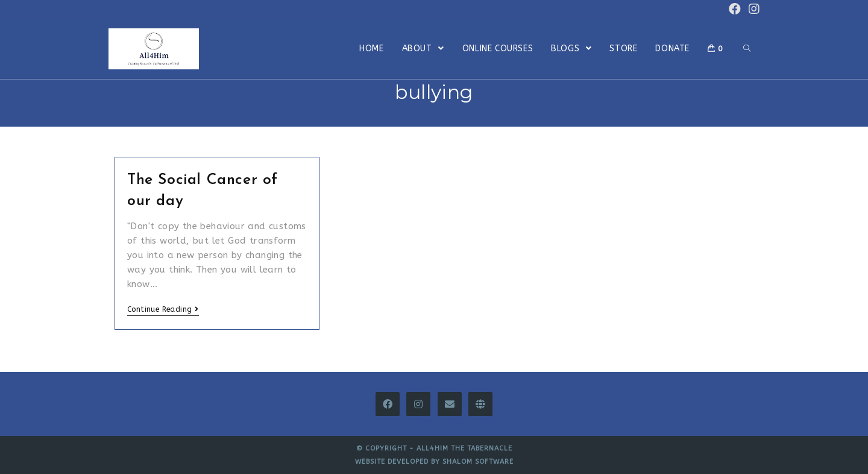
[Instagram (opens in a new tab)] (752, 9)
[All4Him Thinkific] (480, 404)
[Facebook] (388, 404)
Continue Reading (163, 309)
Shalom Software (478, 462)
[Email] (450, 404)
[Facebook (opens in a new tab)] (735, 9)
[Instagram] (418, 404)
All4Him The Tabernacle (464, 448)
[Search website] (747, 49)
